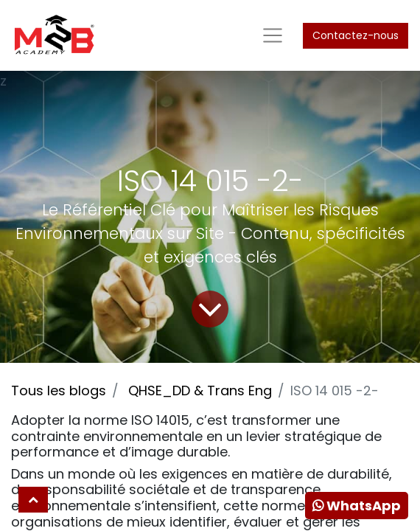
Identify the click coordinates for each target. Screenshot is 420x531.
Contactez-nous (356, 35)
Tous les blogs (59, 391)
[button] (33, 500)
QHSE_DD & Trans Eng (200, 391)
